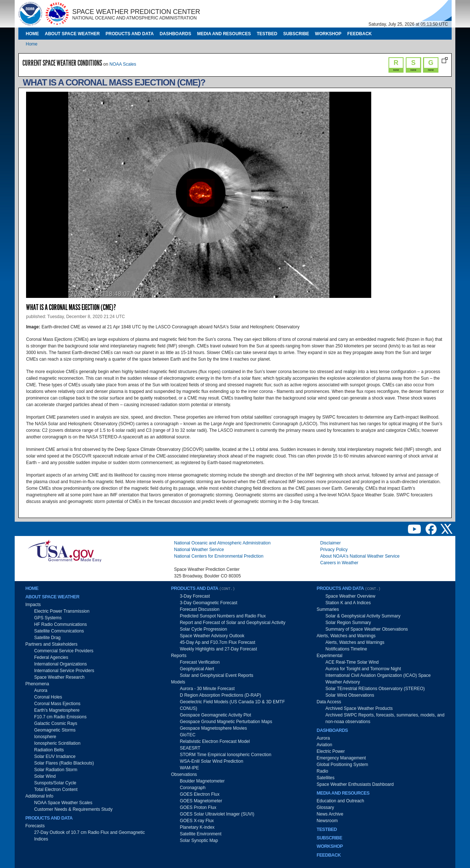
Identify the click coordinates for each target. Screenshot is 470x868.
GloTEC (188, 735)
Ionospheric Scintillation (57, 743)
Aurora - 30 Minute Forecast (207, 689)
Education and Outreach (340, 801)
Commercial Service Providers (64, 651)
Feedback (360, 34)
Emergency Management (341, 758)
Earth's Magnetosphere (57, 710)
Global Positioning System (342, 765)
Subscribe (296, 34)
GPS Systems (48, 618)
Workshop (328, 34)
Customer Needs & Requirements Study (73, 809)
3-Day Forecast (195, 596)
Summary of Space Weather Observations (367, 629)
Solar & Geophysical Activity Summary (363, 616)
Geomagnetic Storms (55, 730)
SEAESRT (190, 748)
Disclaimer (330, 543)
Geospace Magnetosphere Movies (214, 728)
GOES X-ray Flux (197, 821)
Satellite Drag (47, 638)
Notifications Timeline (346, 649)
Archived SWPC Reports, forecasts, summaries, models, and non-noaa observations (385, 718)
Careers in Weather (339, 563)
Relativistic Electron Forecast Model (215, 741)
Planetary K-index (197, 827)
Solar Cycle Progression (204, 629)
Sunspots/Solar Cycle (55, 783)
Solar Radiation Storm (56, 770)
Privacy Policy (334, 550)
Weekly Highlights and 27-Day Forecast (219, 649)
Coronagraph (193, 788)
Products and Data (130, 34)
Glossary (325, 807)
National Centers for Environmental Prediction (219, 556)
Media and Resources (224, 34)
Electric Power (331, 751)
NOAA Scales (123, 64)
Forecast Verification (200, 662)
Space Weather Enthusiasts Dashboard (355, 784)
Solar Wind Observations (350, 695)
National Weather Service (199, 550)
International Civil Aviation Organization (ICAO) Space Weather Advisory (378, 679)
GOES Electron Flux (200, 794)
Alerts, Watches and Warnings (346, 636)
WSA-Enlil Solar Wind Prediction (212, 761)
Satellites (326, 778)
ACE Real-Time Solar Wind (352, 662)
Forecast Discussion (200, 609)
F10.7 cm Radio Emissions (60, 717)
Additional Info (39, 796)
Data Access (329, 702)
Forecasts (35, 826)
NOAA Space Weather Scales (63, 803)
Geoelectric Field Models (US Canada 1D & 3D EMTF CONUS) (232, 705)
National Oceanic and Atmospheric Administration (222, 543)
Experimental (329, 656)
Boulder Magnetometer (202, 781)
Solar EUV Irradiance (55, 756)
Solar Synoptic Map (199, 840)
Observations (184, 774)
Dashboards (176, 34)
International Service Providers (64, 671)
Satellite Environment (201, 834)
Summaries (328, 609)
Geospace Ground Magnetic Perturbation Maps (226, 722)
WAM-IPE (189, 768)
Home (32, 34)
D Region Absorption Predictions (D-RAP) (220, 695)
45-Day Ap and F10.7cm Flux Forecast (218, 642)
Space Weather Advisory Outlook (212, 636)
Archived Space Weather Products (359, 708)
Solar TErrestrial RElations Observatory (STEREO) (375, 689)
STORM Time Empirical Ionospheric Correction (226, 755)
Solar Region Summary (348, 623)
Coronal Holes (48, 697)
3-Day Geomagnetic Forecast (209, 603)
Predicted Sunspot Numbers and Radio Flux (223, 616)
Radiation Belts (49, 750)
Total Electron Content (56, 789)
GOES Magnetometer (201, 801)
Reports (179, 656)
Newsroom (327, 821)
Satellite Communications (59, 631)
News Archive (330, 814)
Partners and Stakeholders (51, 644)
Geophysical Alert (197, 669)
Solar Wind (45, 776)
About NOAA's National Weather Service (360, 556)
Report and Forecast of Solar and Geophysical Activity (233, 623)
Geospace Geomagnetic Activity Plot (216, 715)
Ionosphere (45, 737)
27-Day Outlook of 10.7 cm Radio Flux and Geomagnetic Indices (90, 836)
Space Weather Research (59, 677)
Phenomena (37, 684)
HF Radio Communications (60, 624)
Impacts (33, 605)
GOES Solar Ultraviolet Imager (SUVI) (217, 814)
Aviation (324, 745)
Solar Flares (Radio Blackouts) (64, 763)
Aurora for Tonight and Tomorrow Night (363, 669)
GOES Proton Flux (198, 807)
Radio (322, 771)
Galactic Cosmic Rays (56, 723)
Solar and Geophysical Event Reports (217, 675)
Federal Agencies (51, 657)
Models (178, 682)
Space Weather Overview (350, 596)
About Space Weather (72, 34)
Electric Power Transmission (62, 611)
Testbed (267, 34)
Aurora (41, 690)
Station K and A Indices (348, 603)
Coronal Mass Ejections (57, 704)
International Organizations (60, 664)
